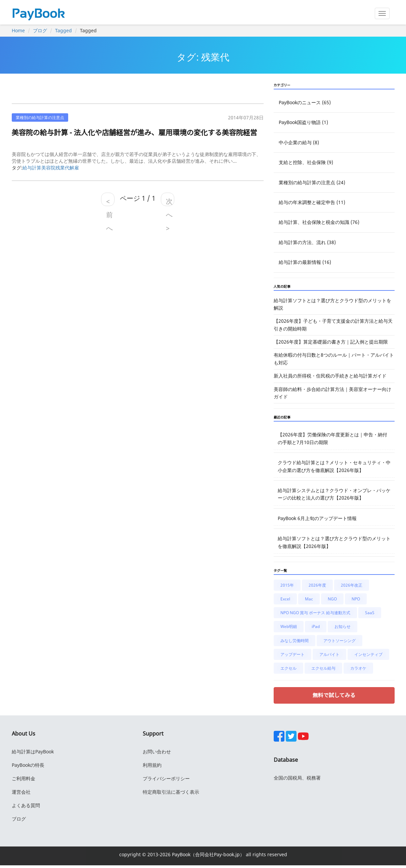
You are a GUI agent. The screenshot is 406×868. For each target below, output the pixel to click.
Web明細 (289, 626)
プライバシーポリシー (166, 778)
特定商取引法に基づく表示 (171, 792)
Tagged (63, 30)
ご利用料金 (24, 778)
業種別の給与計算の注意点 (40, 117)
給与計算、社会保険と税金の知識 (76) (319, 222)
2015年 (287, 585)
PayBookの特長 (28, 765)
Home (18, 30)
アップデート (292, 654)
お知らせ (343, 626)
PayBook (181, 854)
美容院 (48, 168)
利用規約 (152, 765)
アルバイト (329, 654)
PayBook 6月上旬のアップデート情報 (317, 518)
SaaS (370, 613)
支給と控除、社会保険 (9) (306, 162)
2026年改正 (352, 585)
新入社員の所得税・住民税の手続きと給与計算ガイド (330, 376)
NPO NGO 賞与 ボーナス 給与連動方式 (315, 613)
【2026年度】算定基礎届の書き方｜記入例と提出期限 (331, 342)
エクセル (288, 668)
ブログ (40, 30)
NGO (332, 599)
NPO (356, 599)
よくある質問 (26, 805)
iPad (316, 626)
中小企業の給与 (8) (299, 142)
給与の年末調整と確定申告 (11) (312, 202)
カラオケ (358, 668)
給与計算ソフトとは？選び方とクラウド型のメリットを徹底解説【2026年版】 (334, 542)
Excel (285, 599)
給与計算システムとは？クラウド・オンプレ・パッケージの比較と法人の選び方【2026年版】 (334, 494)
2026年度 (317, 585)
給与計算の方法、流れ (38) (307, 242)
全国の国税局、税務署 (297, 778)
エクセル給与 (323, 668)
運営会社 (21, 792)
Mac (309, 599)
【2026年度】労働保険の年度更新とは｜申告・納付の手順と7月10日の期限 (332, 438)
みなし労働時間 (295, 641)
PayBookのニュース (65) (305, 102)
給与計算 (32, 168)
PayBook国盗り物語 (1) (303, 122)
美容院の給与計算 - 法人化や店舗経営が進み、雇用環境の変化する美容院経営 (134, 132)
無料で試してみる (334, 695)
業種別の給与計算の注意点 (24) (312, 182)
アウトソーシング (340, 641)
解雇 (74, 168)
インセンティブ (368, 654)
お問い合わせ (157, 752)
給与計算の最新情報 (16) (305, 262)
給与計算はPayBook (33, 752)
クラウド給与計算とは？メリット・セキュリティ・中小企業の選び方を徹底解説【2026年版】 (334, 466)
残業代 (62, 168)
